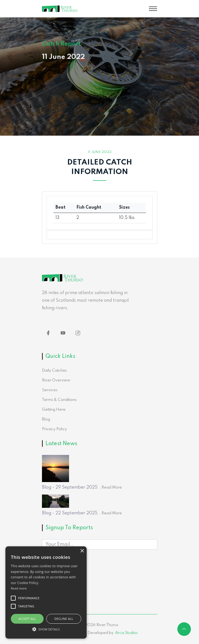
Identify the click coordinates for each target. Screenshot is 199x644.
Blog (46, 419)
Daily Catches (54, 371)
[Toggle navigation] (153, 9)
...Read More (110, 487)
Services (50, 390)
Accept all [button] (27, 619)
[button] (46, 629)
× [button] (82, 551)
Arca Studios (126, 633)
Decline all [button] (64, 619)
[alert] (46, 592)
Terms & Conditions (59, 400)
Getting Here (54, 410)
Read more (19, 588)
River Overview (56, 380)
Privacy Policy (54, 429)
